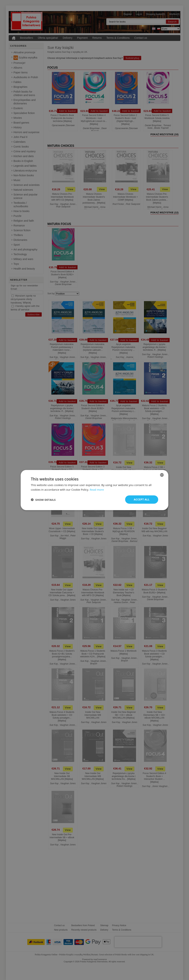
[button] (43, 499)
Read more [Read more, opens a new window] (97, 489)
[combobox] (162, 475)
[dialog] (94, 490)
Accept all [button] (142, 499)
